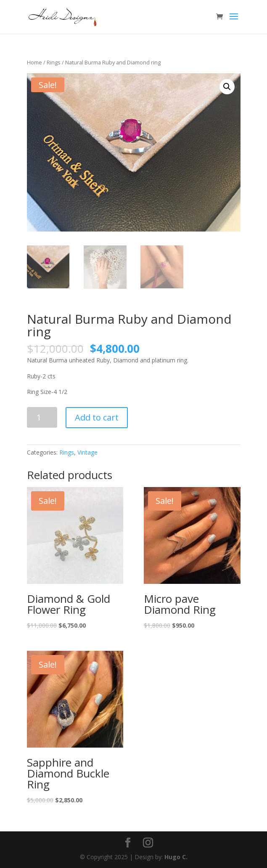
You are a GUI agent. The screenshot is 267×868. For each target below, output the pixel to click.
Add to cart (97, 417)
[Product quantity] (42, 417)
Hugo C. (176, 857)
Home (34, 62)
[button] (227, 87)
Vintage (87, 452)
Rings (54, 62)
